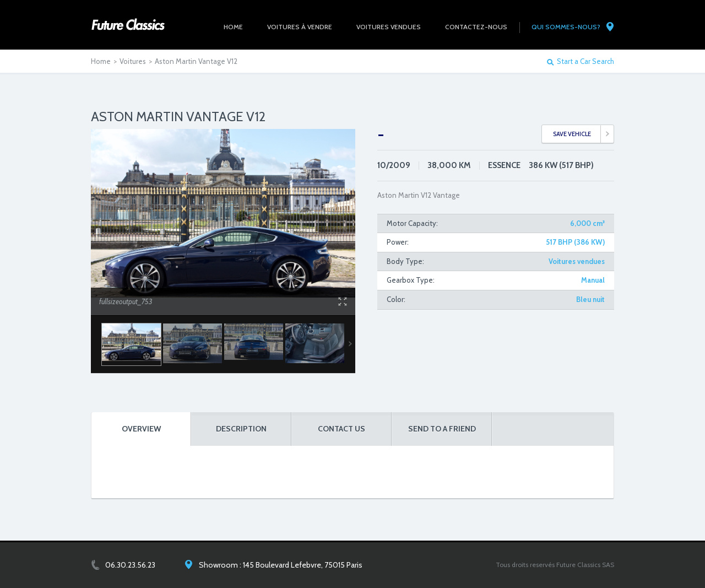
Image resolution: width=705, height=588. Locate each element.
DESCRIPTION (241, 429)
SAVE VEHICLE (572, 134)
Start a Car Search (585, 61)
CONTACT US (341, 429)
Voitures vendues (577, 261)
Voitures (133, 61)
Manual (593, 280)
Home (101, 61)
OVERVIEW (141, 429)
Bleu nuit (590, 299)
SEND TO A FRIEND (442, 429)
